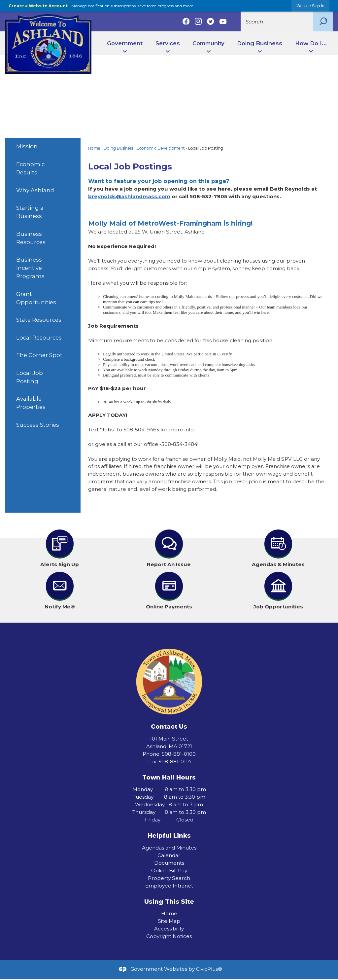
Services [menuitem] (168, 43)
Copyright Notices (169, 936)
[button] (323, 21)
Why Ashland (35, 190)
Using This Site (169, 902)
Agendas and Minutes (169, 848)
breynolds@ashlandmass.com (129, 196)
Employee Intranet (169, 886)
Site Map (169, 921)
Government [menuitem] (125, 43)
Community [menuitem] (208, 43)
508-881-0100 (179, 754)
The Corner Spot (39, 355)
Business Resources (31, 238)
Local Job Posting (30, 377)
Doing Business (118, 148)
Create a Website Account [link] (38, 6)
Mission (27, 146)
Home (94, 148)
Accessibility (169, 929)
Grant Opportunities (36, 298)
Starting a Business (30, 212)
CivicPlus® (209, 969)
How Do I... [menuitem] (311, 43)
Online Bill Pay (169, 871)
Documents (169, 863)
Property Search (169, 878)
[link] (311, 6)
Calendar (169, 855)
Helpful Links (169, 835)
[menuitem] (43, 146)
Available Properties (31, 403)
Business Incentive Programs (30, 268)
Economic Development (161, 148)
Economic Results (30, 168)
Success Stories (38, 425)
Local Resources (39, 338)
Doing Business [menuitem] (260, 43)
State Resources (39, 320)
